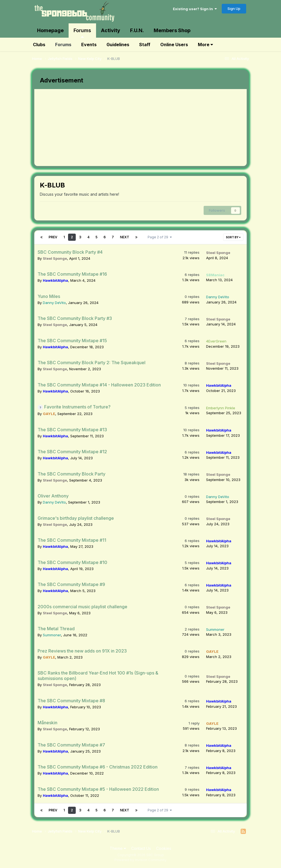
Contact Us (141, 848)
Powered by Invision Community (140, 860)
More (205, 45)
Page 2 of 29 (160, 237)
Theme (118, 848)
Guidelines (118, 45)
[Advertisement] (99, 128)
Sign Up (234, 9)
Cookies (164, 848)
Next (125, 237)
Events (89, 45)
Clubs (39, 45)
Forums (82, 33)
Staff (145, 45)
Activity (111, 30)
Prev (53, 237)
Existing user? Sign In (195, 9)
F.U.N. (137, 30)
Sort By (233, 237)
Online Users (174, 45)
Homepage (50, 30)
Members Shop (172, 30)
